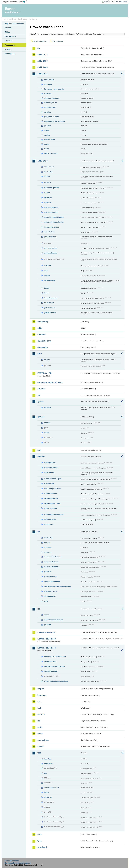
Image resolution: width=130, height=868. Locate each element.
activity (47, 360)
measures (48, 94)
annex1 (47, 615)
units (46, 601)
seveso (41, 746)
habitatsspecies (50, 519)
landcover (42, 695)
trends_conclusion (51, 153)
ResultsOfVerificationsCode (54, 666)
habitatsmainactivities (52, 503)
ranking (47, 135)
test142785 (48, 797)
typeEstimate (49, 303)
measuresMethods (51, 562)
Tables (7, 32)
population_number (51, 117)
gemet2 (41, 417)
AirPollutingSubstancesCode (55, 656)
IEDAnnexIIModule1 (46, 632)
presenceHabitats (51, 248)
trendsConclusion (51, 298)
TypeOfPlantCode (51, 671)
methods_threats (50, 103)
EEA (15, 2)
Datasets (8, 28)
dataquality (43, 347)
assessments (49, 80)
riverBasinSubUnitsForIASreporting (57, 586)
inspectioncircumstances (54, 620)
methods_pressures (52, 98)
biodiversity (43, 322)
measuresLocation (51, 212)
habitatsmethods (50, 508)
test (39, 753)
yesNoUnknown (50, 313)
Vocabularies (10, 45)
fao (39, 395)
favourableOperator (51, 188)
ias (39, 532)
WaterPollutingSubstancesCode (56, 681)
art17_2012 (42, 74)
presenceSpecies (51, 253)
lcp (39, 721)
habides (41, 457)
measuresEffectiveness (53, 557)
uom (39, 834)
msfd (40, 727)
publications (43, 740)
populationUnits (50, 237)
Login (106, 2)
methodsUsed (49, 232)
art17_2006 (42, 67)
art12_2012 (42, 55)
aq (39, 48)
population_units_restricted (54, 121)
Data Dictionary (23, 19)
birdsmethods (49, 472)
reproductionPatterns (52, 581)
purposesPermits (51, 577)
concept (47, 423)
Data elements (10, 36)
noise (40, 734)
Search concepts (58, 41)
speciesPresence (50, 591)
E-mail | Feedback (12, 861)
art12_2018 (42, 61)
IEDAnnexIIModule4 (46, 648)
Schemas (8, 41)
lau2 (39, 708)
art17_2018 (42, 161)
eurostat (41, 389)
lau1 (39, 702)
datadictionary (44, 341)
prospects (48, 265)
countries (48, 183)
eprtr (40, 354)
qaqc (46, 270)
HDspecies (48, 197)
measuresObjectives (52, 567)
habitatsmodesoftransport (54, 515)
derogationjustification (53, 489)
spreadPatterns (50, 596)
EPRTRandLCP (44, 373)
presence (48, 126)
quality (47, 130)
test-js (46, 792)
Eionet (14, 19)
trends (46, 149)
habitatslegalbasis (51, 498)
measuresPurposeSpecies (54, 222)
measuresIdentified (51, 207)
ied (39, 609)
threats (47, 144)
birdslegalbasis (50, 463)
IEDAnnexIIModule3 (46, 639)
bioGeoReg (48, 172)
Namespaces (10, 54)
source (47, 433)
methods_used (50, 107)
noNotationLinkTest (51, 788)
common (41, 335)
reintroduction (49, 140)
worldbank (42, 847)
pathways (48, 572)
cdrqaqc (47, 176)
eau (45, 773)
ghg (39, 450)
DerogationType (50, 661)
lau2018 (41, 714)
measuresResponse (51, 227)
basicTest (48, 759)
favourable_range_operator (54, 89)
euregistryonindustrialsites (50, 382)
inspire (41, 689)
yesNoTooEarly (50, 308)
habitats (47, 193)
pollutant (47, 625)
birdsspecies (49, 484)
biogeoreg (48, 84)
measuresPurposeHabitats (54, 217)
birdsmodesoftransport (53, 479)
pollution (47, 112)
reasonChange (50, 280)
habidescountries (51, 494)
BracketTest (49, 764)
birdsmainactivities (51, 468)
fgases (41, 402)
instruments (49, 524)
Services (8, 49)
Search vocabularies (40, 41)
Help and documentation (14, 24)
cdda (40, 328)
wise (40, 841)
